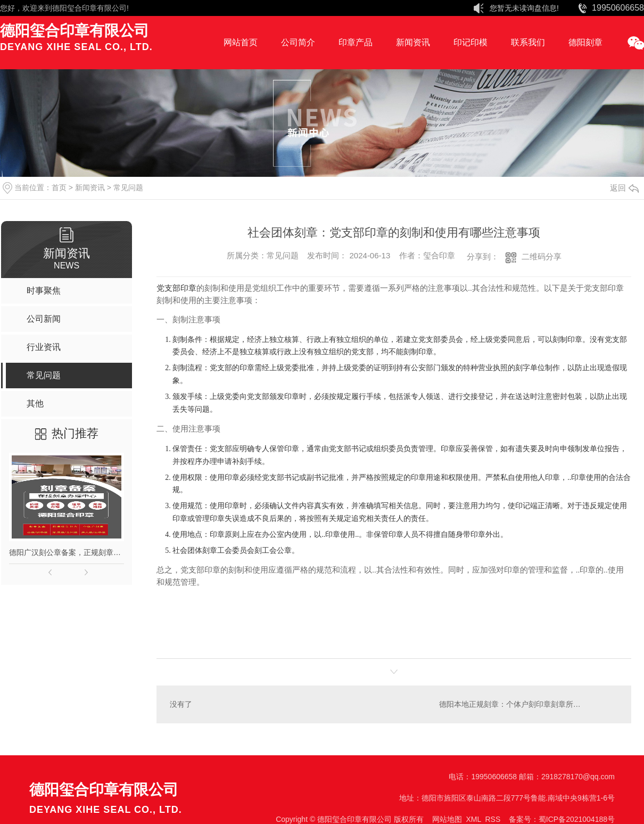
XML (473, 819)
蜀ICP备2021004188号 (577, 819)
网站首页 (241, 42)
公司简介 (298, 42)
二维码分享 (542, 256)
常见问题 (128, 187)
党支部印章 (176, 288)
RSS (493, 819)
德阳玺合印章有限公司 (89, 8)
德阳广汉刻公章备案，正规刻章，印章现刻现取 (67, 552)
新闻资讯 (413, 42)
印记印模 (470, 42)
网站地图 (447, 819)
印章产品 (356, 42)
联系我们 (528, 42)
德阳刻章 (585, 42)
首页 (59, 187)
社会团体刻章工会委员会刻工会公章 (232, 550)
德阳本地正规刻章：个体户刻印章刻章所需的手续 (521, 704)
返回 (624, 188)
